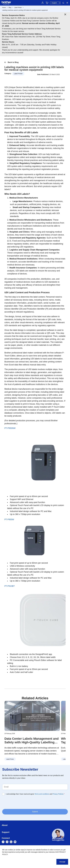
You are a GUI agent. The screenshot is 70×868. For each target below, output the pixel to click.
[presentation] (19, 802)
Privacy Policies (58, 794)
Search (63, 3)
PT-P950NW (10, 428)
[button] (58, 835)
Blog (10, 8)
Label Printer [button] (18, 74)
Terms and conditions (42, 794)
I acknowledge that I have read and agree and (35, 794)
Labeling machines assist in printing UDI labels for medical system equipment (25, 10)
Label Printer (18, 8)
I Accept (62, 862)
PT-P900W (9, 519)
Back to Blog (13, 62)
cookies (10, 850)
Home (4, 8)
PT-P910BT (10, 586)
